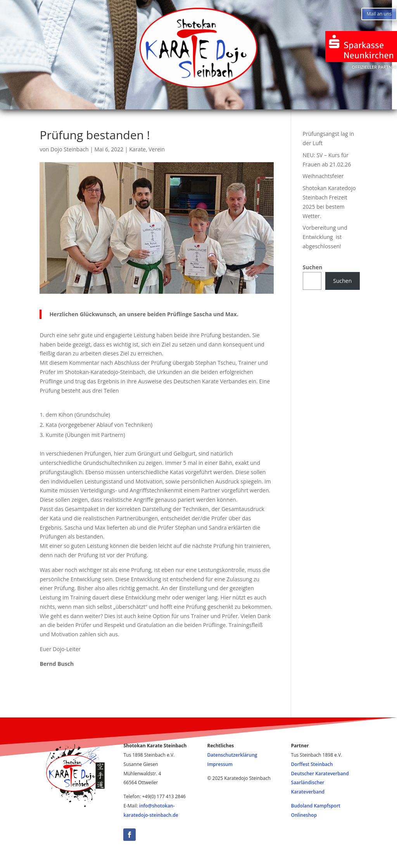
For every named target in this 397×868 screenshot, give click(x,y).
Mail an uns (379, 14)
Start (83, 103)
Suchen (313, 267)
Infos (221, 103)
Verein (157, 149)
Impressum (283, 103)
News (123, 103)
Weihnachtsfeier (323, 176)
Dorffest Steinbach (312, 764)
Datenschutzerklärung (232, 755)
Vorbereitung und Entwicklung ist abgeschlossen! (325, 237)
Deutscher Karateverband (320, 774)
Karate (137, 149)
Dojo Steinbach (69, 149)
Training (172, 103)
